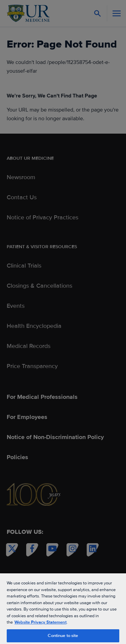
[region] (63, 608)
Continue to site (63, 636)
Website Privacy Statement (40, 622)
